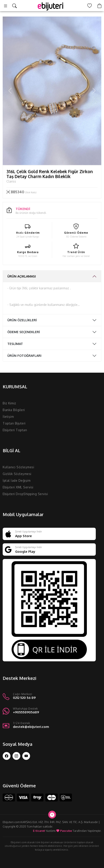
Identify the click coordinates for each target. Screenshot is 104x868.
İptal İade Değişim (17, 480)
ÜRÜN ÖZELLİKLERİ (22, 320)
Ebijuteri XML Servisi (18, 487)
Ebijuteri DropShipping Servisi (25, 494)
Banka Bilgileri (14, 410)
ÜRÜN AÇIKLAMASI (22, 276)
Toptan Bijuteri (14, 423)
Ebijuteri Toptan (15, 430)
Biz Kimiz (9, 403)
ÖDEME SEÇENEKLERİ (24, 332)
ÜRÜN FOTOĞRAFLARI (24, 356)
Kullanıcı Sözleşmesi (18, 467)
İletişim (8, 417)
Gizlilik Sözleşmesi (17, 474)
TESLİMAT (15, 344)
